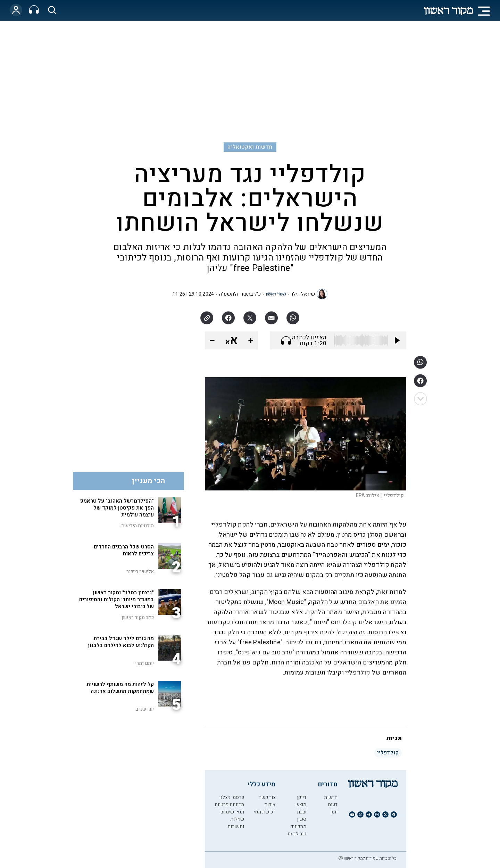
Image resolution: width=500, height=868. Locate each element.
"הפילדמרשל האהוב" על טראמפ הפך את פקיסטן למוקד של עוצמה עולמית (117, 508)
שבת (302, 812)
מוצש (301, 805)
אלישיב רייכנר (140, 572)
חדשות (331, 797)
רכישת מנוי (264, 812)
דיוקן (302, 797)
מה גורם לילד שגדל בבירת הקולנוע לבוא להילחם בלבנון (121, 642)
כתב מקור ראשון (138, 617)
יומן (334, 812)
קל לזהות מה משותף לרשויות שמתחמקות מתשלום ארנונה (120, 688)
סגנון (302, 819)
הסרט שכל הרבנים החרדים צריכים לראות (124, 550)
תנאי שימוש (232, 812)
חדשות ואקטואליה (250, 147)
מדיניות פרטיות (229, 805)
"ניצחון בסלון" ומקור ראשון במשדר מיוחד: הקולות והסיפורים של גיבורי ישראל (116, 600)
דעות (333, 805)
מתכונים (298, 826)
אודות (270, 805)
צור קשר (267, 797)
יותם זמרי (144, 663)
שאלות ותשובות (236, 823)
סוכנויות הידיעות (137, 526)
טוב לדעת (297, 834)
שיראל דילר (303, 294)
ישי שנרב (145, 709)
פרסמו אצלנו (232, 797)
